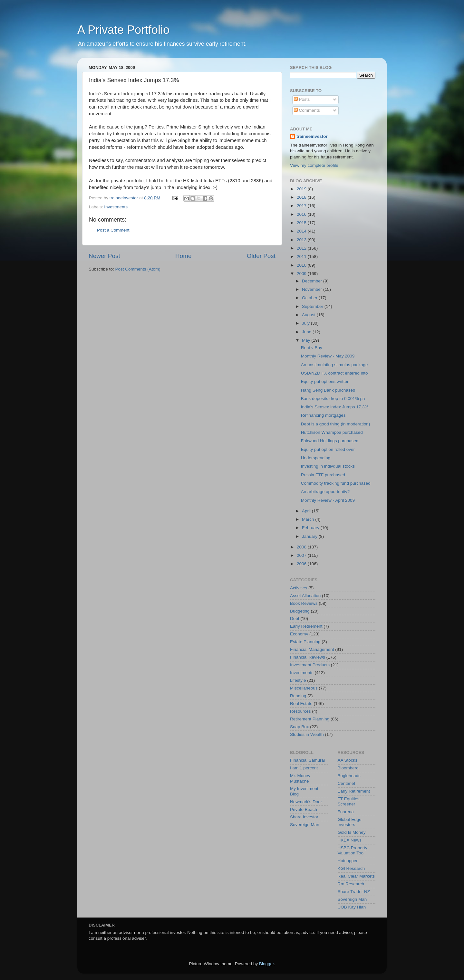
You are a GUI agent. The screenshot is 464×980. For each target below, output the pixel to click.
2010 (302, 265)
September (313, 306)
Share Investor (304, 817)
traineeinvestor (312, 136)
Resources (300, 711)
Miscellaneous (304, 688)
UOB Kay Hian (352, 907)
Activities (299, 588)
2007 (302, 555)
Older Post (261, 256)
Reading (298, 696)
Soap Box (300, 727)
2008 (302, 547)
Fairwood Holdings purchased (330, 441)
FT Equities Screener (349, 801)
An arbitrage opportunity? (325, 492)
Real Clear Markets (356, 876)
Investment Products (310, 665)
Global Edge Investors (350, 822)
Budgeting (300, 611)
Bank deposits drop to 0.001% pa (333, 399)
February (311, 528)
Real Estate (301, 704)
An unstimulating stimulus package (334, 365)
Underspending (316, 458)
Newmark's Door (306, 802)
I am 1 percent (304, 768)
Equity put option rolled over (328, 449)
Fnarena (346, 812)
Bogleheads (349, 776)
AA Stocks (348, 760)
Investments (116, 207)
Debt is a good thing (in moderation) (336, 424)
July (306, 323)
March (309, 519)
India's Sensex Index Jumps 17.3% (335, 407)
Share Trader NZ (354, 892)
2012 (302, 248)
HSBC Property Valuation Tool (353, 850)
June (307, 332)
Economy (299, 634)
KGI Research (351, 868)
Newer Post (104, 256)
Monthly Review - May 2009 (328, 356)
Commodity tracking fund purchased (336, 483)
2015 (302, 223)
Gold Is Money (352, 832)
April (307, 511)
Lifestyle (298, 680)
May (307, 340)
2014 (302, 231)
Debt (295, 618)
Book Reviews (304, 603)
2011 (302, 257)
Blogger (266, 964)
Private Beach (304, 809)
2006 (302, 564)
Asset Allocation (305, 596)
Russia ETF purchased (323, 475)
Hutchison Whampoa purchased (332, 432)
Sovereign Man (305, 825)
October (310, 298)
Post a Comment (113, 230)
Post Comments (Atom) (138, 269)
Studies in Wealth (307, 734)
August (309, 315)
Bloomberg (348, 768)
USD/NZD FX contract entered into (334, 373)
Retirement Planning (310, 719)
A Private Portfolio (123, 30)
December (313, 281)
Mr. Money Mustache (300, 778)
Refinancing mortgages (323, 415)
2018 (302, 197)
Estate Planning (305, 642)
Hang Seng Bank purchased (328, 390)
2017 (302, 206)
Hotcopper (348, 861)
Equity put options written (325, 381)
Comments (307, 110)
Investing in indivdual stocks (328, 466)
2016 (302, 214)
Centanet (347, 783)
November (313, 289)
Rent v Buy (312, 348)
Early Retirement (306, 626)
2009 (302, 274)
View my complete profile (314, 165)
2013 (302, 240)
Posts (302, 99)
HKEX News (350, 840)
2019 (302, 189)
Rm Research (351, 884)
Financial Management (312, 649)
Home (183, 256)
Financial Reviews (308, 657)
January (310, 536)
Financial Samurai (307, 760)
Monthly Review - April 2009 (328, 500)
